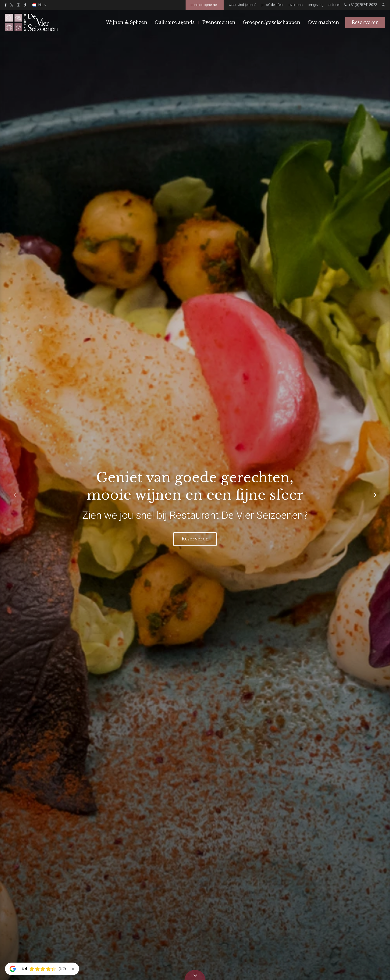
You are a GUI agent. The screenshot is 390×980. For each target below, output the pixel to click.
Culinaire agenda (175, 22)
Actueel (334, 5)
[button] (375, 495)
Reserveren (365, 22)
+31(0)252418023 (360, 5)
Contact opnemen (205, 5)
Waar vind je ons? (243, 5)
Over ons (296, 5)
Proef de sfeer (272, 5)
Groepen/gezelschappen (271, 22)
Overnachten (323, 22)
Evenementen (219, 22)
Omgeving (316, 5)
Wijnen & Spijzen (127, 22)
